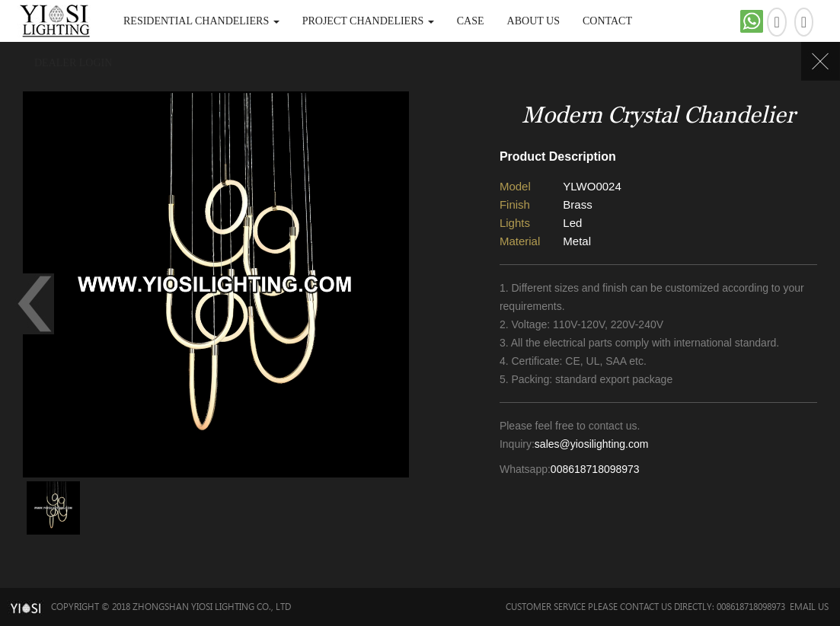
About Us (533, 21)
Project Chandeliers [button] (368, 21)
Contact (607, 21)
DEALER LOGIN (73, 63)
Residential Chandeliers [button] (201, 21)
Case (471, 21)
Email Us (809, 607)
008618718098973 (595, 469)
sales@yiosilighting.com (592, 444)
